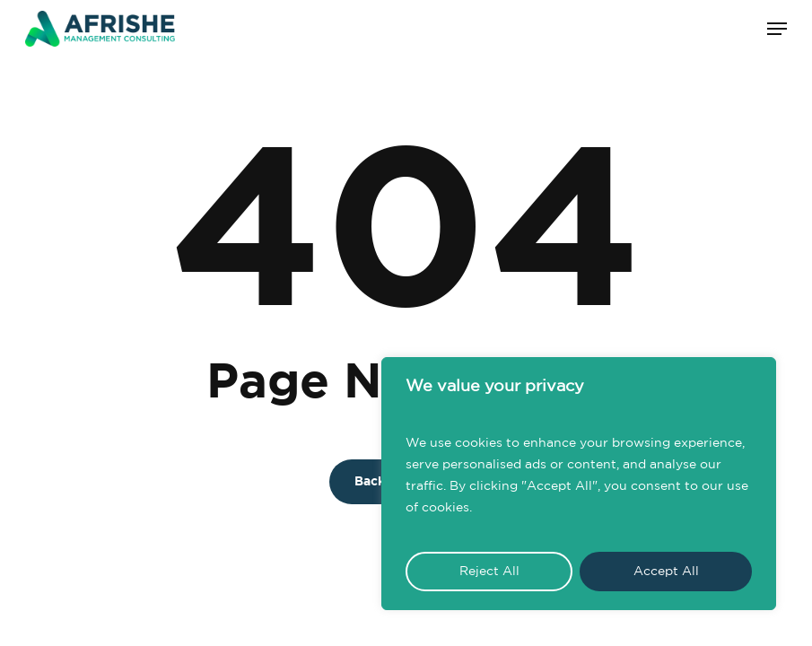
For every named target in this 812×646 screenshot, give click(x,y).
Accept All (666, 572)
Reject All (489, 572)
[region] (579, 484)
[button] (777, 29)
